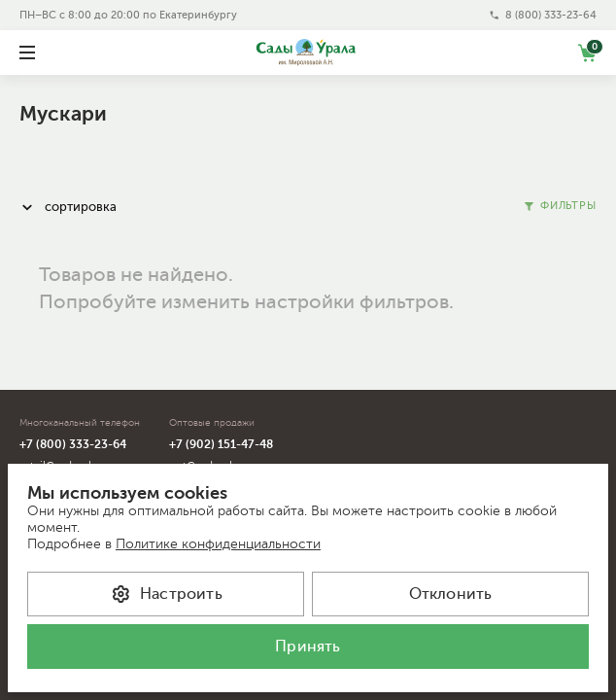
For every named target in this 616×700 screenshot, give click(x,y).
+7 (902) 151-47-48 (221, 444)
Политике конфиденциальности (218, 544)
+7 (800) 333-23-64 (73, 444)
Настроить (166, 594)
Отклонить (451, 594)
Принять (308, 647)
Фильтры (561, 206)
